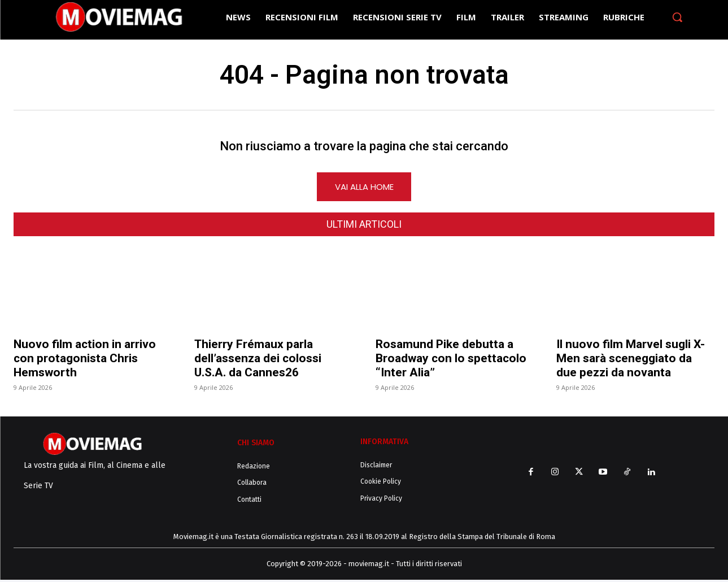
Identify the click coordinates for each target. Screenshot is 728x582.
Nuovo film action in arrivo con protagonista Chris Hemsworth (85, 361)
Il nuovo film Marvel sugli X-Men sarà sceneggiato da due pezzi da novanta (631, 361)
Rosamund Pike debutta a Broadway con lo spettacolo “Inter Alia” (451, 361)
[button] (677, 17)
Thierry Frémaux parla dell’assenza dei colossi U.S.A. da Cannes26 (258, 361)
